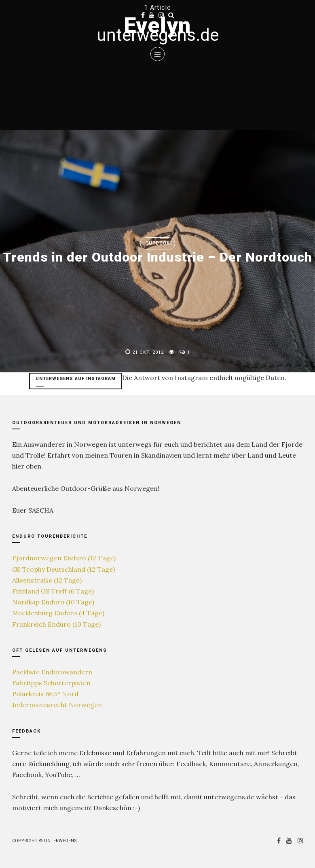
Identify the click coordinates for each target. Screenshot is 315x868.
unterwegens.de (158, 35)
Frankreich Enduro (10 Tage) (56, 624)
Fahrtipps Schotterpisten (51, 683)
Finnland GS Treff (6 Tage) (53, 591)
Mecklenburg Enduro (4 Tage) (58, 613)
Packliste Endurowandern (52, 672)
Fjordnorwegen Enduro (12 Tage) (64, 558)
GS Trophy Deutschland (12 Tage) (63, 569)
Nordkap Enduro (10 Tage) (53, 602)
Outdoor (157, 243)
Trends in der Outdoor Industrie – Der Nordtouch (158, 257)
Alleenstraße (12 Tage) (47, 580)
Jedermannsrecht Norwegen (57, 705)
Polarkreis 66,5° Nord (45, 694)
